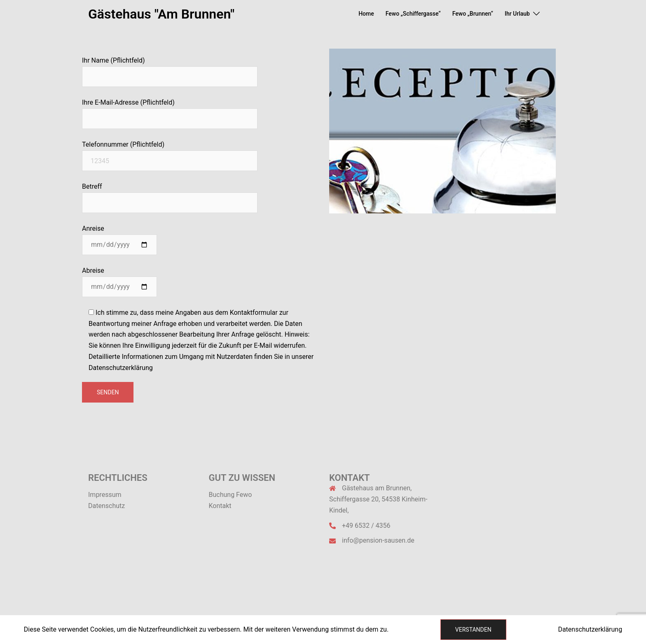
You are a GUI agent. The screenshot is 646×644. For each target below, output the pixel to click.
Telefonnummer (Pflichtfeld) (170, 152)
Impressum (105, 495)
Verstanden (473, 630)
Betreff (170, 194)
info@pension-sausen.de (378, 540)
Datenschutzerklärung (590, 629)
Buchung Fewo (231, 495)
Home (366, 14)
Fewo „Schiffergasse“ (413, 14)
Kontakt (220, 506)
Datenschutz (106, 506)
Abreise (119, 279)
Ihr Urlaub (517, 14)
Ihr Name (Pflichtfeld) (170, 68)
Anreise (119, 237)
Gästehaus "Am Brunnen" (161, 14)
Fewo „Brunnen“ (473, 14)
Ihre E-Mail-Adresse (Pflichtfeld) (170, 110)
